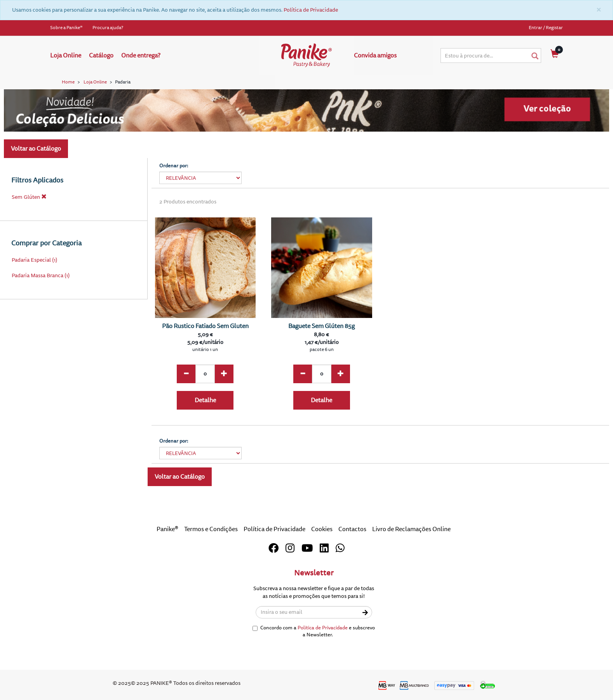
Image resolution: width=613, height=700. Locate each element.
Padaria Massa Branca (37, 275)
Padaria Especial (31, 260)
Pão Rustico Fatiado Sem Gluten (205, 326)
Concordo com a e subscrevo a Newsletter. (314, 631)
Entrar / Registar (546, 28)
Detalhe (205, 400)
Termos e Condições (211, 529)
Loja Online (66, 56)
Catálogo (101, 56)
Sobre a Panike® (66, 28)
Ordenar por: (174, 166)
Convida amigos (375, 56)
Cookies (322, 529)
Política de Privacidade (311, 10)
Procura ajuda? (108, 28)
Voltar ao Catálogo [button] (36, 149)
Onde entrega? (141, 56)
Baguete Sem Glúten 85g (321, 326)
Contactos (352, 529)
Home (68, 82)
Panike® (167, 529)
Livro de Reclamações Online (411, 529)
